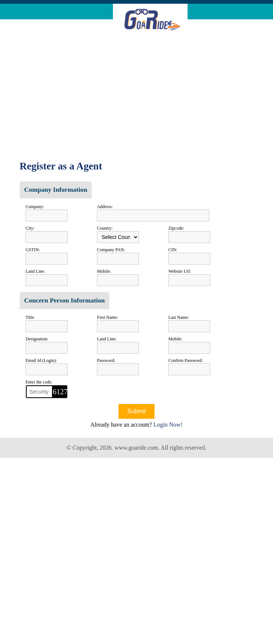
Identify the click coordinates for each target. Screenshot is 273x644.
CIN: (173, 250)
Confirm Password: (186, 360)
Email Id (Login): (41, 360)
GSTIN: (33, 250)
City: (30, 228)
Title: (30, 317)
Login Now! (168, 425)
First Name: (108, 317)
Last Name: (179, 317)
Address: (105, 207)
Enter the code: (39, 382)
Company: (35, 207)
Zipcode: (176, 228)
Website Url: (180, 271)
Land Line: (35, 271)
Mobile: (104, 271)
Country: (105, 228)
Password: (106, 360)
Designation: (37, 339)
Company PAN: (111, 250)
